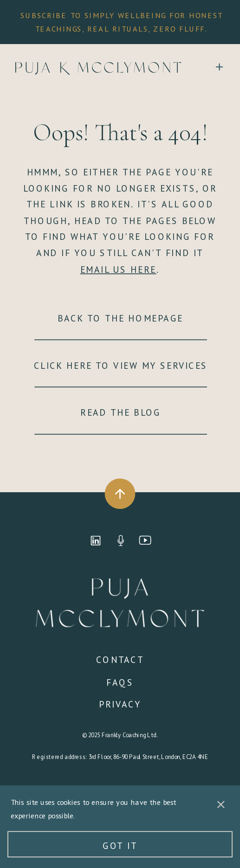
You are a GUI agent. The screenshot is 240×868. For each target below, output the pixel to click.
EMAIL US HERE (118, 269)
